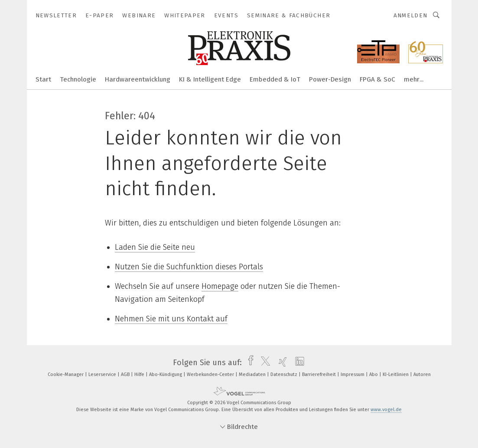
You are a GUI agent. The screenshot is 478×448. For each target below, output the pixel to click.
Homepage (220, 286)
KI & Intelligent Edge (210, 79)
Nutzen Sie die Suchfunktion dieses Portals (189, 267)
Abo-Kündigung (166, 374)
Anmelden (411, 15)
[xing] (281, 363)
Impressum (353, 374)
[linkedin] (298, 363)
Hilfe (140, 374)
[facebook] (249, 363)
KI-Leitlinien (396, 374)
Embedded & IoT (275, 79)
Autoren (422, 374)
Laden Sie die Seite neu (155, 247)
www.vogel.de (386, 410)
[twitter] (263, 363)
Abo (374, 374)
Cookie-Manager (66, 374)
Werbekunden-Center (211, 374)
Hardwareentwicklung (138, 79)
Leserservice (103, 374)
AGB (126, 374)
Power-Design (330, 79)
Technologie (78, 79)
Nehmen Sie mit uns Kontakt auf (171, 319)
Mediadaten (253, 374)
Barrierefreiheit (320, 374)
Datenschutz (285, 374)
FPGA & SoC (377, 79)
